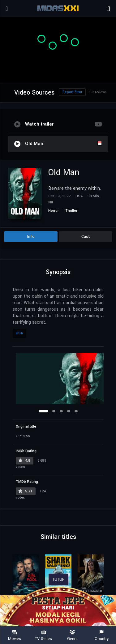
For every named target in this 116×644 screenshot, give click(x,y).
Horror (54, 211)
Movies (15, 635)
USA (19, 333)
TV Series (44, 635)
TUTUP (58, 580)
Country (101, 635)
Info (31, 237)
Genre (73, 635)
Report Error (72, 92)
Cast (86, 237)
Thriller (71, 211)
